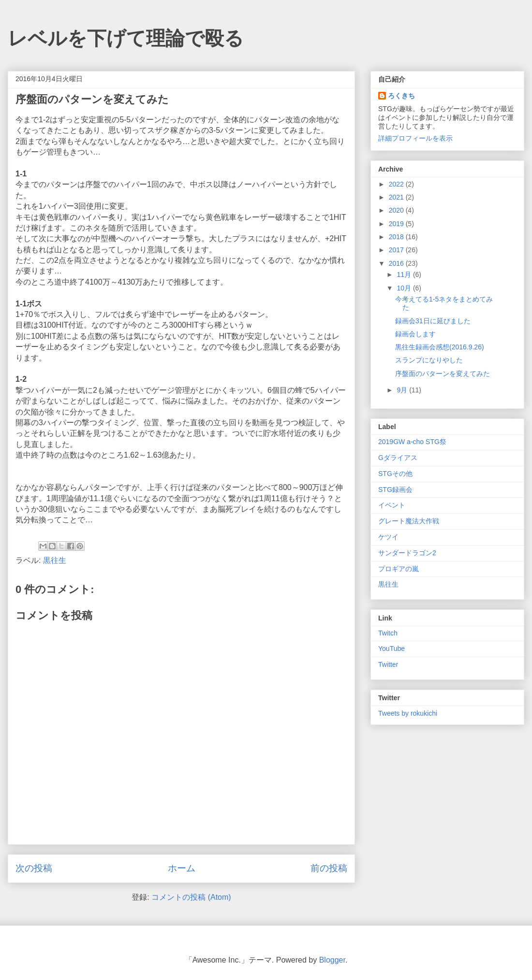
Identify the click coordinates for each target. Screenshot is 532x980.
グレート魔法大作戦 (409, 521)
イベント (392, 505)
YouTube (392, 649)
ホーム (182, 868)
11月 (405, 274)
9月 (403, 390)
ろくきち (401, 96)
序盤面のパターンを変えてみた (443, 374)
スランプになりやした (429, 360)
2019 (397, 224)
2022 (397, 184)
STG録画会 (395, 490)
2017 (397, 250)
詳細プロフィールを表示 (415, 138)
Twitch (388, 633)
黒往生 (55, 560)
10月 (405, 288)
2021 (397, 197)
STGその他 (395, 474)
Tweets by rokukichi (408, 713)
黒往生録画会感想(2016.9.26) (440, 347)
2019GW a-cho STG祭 (412, 442)
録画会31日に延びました (433, 321)
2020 (397, 210)
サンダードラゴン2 (407, 553)
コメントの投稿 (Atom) (191, 897)
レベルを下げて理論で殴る (126, 38)
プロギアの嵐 (399, 569)
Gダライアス (398, 458)
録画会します (415, 334)
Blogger (332, 960)
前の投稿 (329, 868)
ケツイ (388, 537)
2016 (397, 263)
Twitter (388, 664)
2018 (397, 237)
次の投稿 (34, 868)
